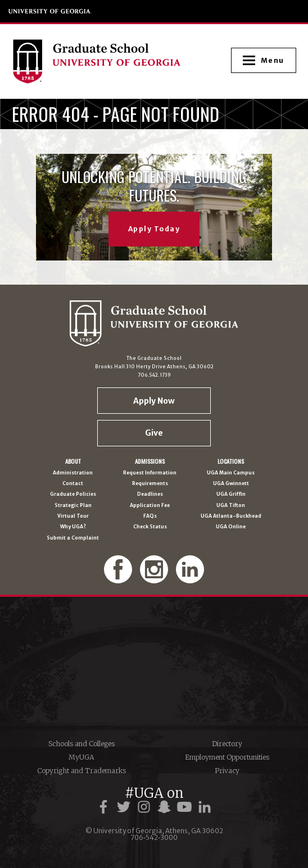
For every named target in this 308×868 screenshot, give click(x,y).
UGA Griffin (231, 494)
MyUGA (81, 757)
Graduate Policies (73, 494)
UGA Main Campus (231, 473)
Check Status (150, 527)
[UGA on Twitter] (125, 807)
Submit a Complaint (73, 538)
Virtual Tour (73, 516)
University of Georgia (50, 11)
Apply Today (154, 229)
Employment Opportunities (227, 757)
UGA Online (231, 527)
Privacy (227, 771)
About (73, 461)
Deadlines (150, 494)
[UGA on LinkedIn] (205, 807)
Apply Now (154, 401)
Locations (231, 461)
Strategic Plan (73, 506)
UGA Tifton (231, 506)
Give (154, 433)
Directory (227, 744)
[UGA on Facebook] (105, 807)
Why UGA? (73, 527)
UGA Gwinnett (231, 484)
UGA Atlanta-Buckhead (231, 516)
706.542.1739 (154, 375)
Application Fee (150, 506)
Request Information (150, 473)
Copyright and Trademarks (81, 771)
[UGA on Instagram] (146, 807)
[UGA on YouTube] (186, 807)
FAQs (150, 516)
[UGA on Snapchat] (166, 807)
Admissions (150, 461)
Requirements (150, 484)
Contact (73, 484)
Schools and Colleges (81, 744)
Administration (73, 473)
